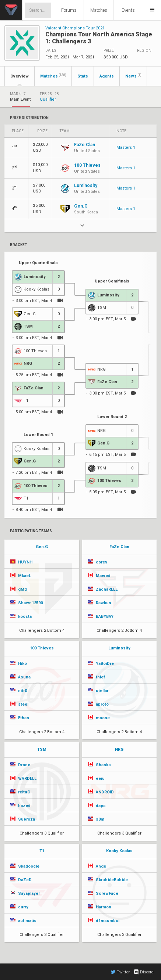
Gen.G (42, 547)
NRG (119, 750)
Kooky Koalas (119, 851)
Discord (143, 972)
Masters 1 (126, 147)
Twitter (120, 972)
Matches (99, 10)
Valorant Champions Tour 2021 (75, 28)
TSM (42, 750)
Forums (69, 10)
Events (128, 10)
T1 (42, 851)
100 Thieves (42, 648)
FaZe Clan (119, 547)
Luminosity (119, 648)
